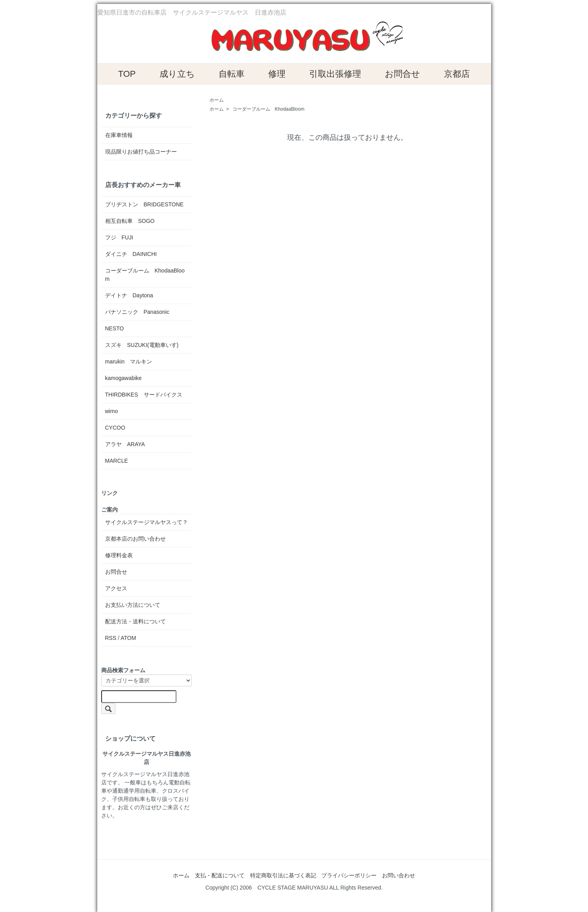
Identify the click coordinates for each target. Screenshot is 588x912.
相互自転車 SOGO (130, 221)
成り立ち (177, 74)
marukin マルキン (129, 361)
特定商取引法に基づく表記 (283, 875)
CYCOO (115, 428)
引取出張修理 (335, 74)
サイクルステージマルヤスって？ (147, 522)
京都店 (457, 74)
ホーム (217, 100)
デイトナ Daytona (129, 295)
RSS (111, 638)
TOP (127, 74)
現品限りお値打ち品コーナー (141, 152)
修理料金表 (119, 555)
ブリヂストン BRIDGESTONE (145, 204)
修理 (277, 74)
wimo (112, 411)
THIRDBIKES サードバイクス (144, 395)
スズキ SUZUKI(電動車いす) (142, 345)
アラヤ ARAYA (125, 444)
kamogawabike (123, 378)
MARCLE (117, 461)
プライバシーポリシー (349, 875)
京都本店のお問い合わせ (135, 539)
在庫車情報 (119, 135)
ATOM (128, 638)
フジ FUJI (119, 237)
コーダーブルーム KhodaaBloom (268, 109)
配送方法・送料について (135, 621)
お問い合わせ (399, 875)
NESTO (115, 328)
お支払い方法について (133, 605)
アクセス (116, 588)
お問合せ (403, 74)
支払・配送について (220, 875)
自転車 (232, 74)
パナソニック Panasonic (137, 312)
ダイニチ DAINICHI (131, 254)
